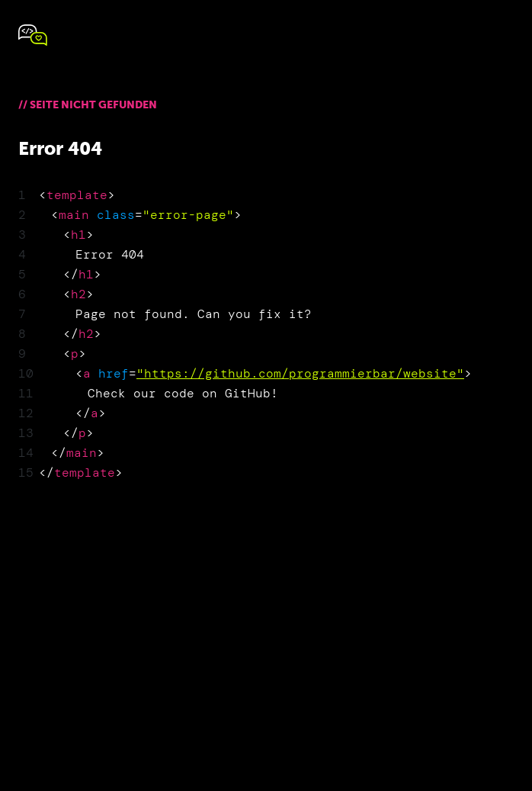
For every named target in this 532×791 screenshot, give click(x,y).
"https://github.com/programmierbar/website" (300, 373)
